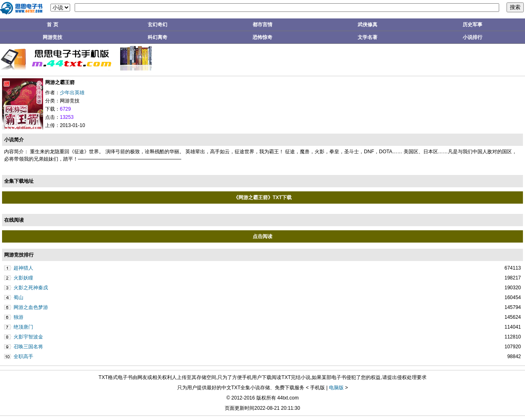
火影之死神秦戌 (31, 288)
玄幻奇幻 (157, 25)
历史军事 (472, 25)
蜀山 (18, 297)
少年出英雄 (72, 93)
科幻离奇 (157, 37)
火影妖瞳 (23, 278)
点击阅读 (262, 236)
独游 (18, 317)
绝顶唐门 (23, 327)
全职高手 (23, 356)
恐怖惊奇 (262, 37)
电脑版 (336, 388)
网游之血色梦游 (31, 307)
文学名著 (367, 37)
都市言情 (262, 25)
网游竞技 (52, 37)
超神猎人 (23, 268)
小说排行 (472, 37)
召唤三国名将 (28, 347)
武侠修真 (367, 25)
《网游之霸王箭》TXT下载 (263, 198)
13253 (67, 117)
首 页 (52, 25)
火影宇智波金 (28, 337)
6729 (65, 109)
